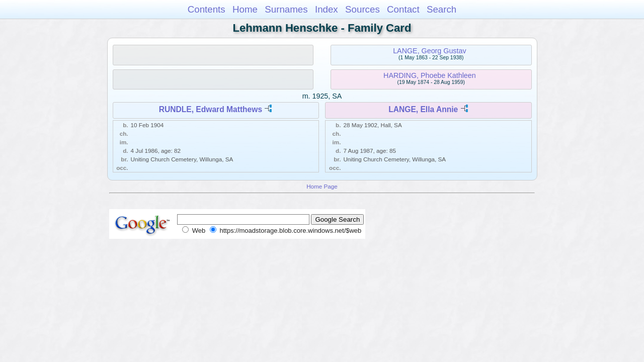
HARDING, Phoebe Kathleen (430, 75)
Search (441, 9)
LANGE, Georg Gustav (429, 51)
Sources (363, 9)
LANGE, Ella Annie (423, 109)
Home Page (322, 186)
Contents (207, 9)
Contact (403, 9)
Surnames (286, 9)
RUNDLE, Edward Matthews (211, 109)
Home (245, 9)
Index (327, 9)
